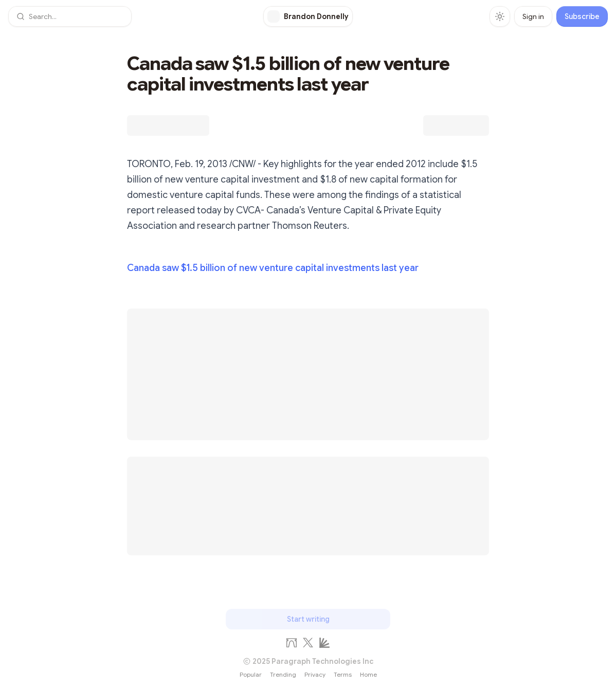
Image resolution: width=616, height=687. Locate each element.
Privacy (315, 674)
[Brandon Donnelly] (308, 16)
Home (368, 674)
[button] (70, 16)
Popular (251, 674)
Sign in (533, 16)
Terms (343, 674)
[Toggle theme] (500, 16)
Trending (283, 674)
